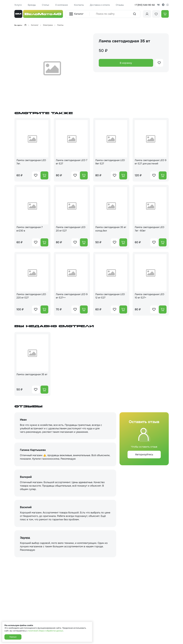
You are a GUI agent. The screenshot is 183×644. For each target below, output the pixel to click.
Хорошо (13, 637)
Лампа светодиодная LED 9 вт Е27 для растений (150, 162)
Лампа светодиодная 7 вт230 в (30, 229)
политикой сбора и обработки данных (46, 631)
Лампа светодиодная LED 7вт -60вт (150, 229)
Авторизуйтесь (144, 456)
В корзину (126, 63)
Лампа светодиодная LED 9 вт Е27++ (72, 297)
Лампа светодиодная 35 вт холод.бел (110, 229)
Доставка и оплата (100, 5)
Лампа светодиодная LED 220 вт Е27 (32, 297)
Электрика (48, 25)
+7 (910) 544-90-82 (145, 5)
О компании (62, 5)
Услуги (18, 5)
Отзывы (120, 5)
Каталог (76, 14)
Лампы (60, 25)
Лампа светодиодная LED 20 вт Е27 (72, 229)
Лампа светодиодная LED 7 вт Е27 (72, 162)
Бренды (32, 5)
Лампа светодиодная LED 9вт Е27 (111, 162)
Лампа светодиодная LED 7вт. (32, 162)
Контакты (79, 5)
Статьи (46, 5)
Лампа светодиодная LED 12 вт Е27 (111, 297)
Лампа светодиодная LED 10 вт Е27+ (150, 297)
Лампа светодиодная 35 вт (31, 377)
